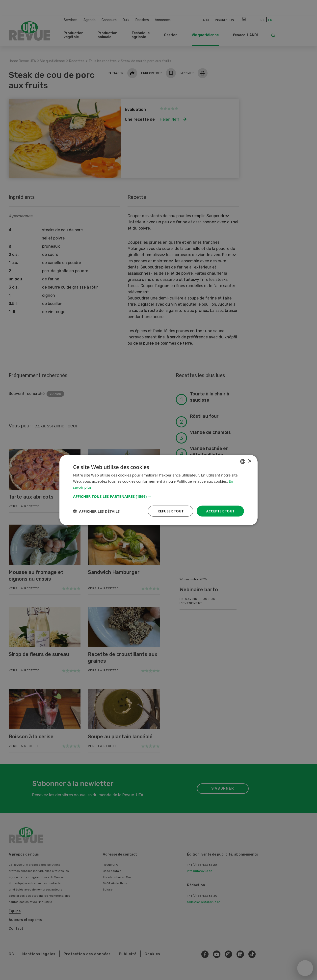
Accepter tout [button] (220, 511)
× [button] (250, 461)
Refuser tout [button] (170, 511)
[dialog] (158, 490)
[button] (158, 496)
